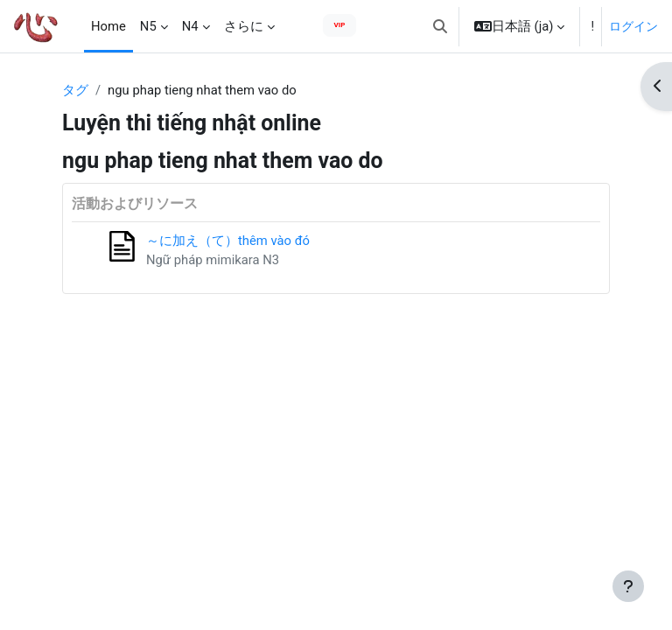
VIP (340, 25)
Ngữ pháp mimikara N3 (213, 260)
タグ (75, 90)
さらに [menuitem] (244, 26)
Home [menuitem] (108, 26)
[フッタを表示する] (628, 586)
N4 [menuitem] (190, 26)
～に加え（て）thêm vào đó (228, 241)
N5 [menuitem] (148, 26)
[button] (440, 26)
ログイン (633, 26)
